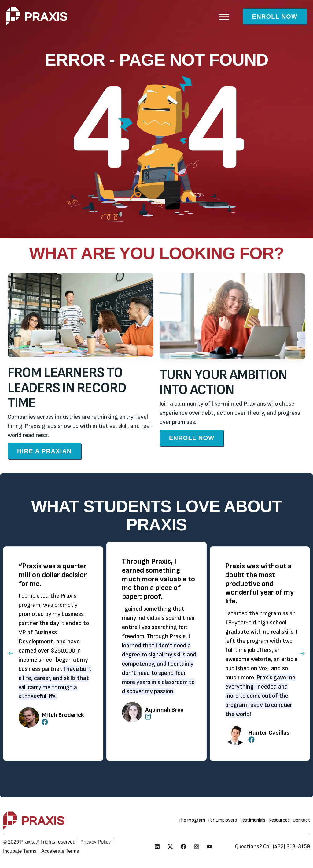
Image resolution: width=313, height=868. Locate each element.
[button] (224, 16)
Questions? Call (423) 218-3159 (272, 846)
